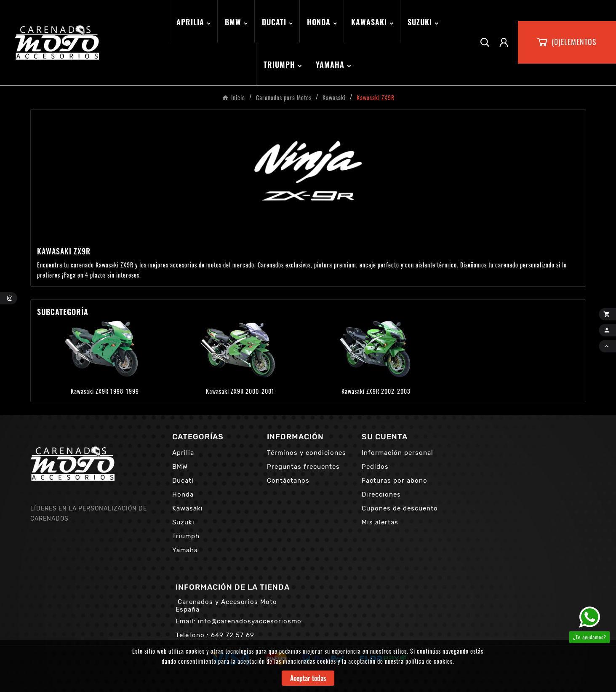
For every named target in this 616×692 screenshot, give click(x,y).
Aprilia (183, 453)
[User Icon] (504, 42)
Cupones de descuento (400, 508)
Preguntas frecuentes (303, 467)
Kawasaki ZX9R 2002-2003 (376, 391)
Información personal (397, 453)
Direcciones (381, 494)
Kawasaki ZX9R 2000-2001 (240, 391)
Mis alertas (380, 522)
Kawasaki (188, 508)
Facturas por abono (395, 481)
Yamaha (185, 550)
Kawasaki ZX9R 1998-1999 (105, 391)
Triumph (186, 536)
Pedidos (375, 467)
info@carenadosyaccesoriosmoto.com (261, 621)
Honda (183, 494)
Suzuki (183, 522)
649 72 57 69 (233, 635)
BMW (180, 467)
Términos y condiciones (307, 453)
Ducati (183, 481)
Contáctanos (288, 481)
